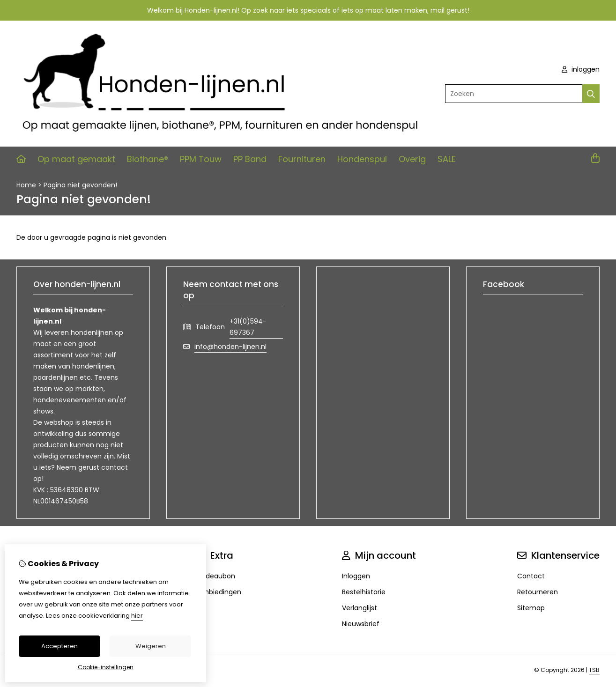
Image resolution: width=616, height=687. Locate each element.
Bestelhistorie (364, 592)
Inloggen (356, 576)
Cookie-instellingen (106, 667)
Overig (412, 159)
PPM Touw (201, 159)
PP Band (250, 159)
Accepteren (59, 646)
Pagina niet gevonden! (80, 185)
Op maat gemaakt (76, 159)
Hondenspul (362, 159)
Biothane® (148, 159)
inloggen (581, 69)
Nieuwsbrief (361, 624)
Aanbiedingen (219, 592)
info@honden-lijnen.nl (230, 347)
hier (137, 616)
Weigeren (151, 646)
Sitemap (531, 608)
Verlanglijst (360, 608)
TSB (594, 670)
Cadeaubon (216, 576)
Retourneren (538, 592)
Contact (531, 576)
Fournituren (302, 159)
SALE (447, 159)
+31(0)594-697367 (248, 327)
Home (26, 185)
